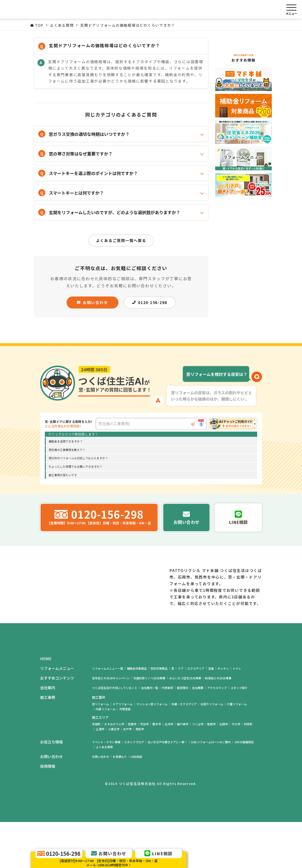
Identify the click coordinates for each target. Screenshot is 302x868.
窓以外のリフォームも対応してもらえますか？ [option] (78, 458)
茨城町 (96, 770)
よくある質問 (104, 793)
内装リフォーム (106, 755)
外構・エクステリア (184, 750)
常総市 (140, 775)
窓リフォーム (101, 750)
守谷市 (144, 770)
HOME (46, 705)
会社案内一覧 (150, 734)
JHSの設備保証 (244, 788)
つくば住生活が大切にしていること (115, 734)
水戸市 (127, 775)
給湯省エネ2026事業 (218, 724)
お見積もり (120, 803)
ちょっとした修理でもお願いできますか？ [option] (75, 466)
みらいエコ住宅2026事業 (185, 724)
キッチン (223, 714)
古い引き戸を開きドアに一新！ (168, 788)
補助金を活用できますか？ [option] (66, 441)
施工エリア (100, 763)
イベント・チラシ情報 (106, 788)
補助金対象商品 (137, 714)
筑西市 (211, 770)
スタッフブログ (134, 788)
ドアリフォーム (123, 750)
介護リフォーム (237, 750)
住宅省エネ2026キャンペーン (111, 724)
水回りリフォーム (212, 750)
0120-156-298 (150, 302)
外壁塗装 (125, 755)
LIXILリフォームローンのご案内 (211, 788)
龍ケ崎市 (183, 770)
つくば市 (198, 770)
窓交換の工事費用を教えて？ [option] (67, 450)
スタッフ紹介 (239, 734)
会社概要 (198, 734)
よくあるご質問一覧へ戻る (121, 240)
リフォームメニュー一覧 (108, 714)
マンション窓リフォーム (152, 750)
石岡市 (224, 770)
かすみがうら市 (114, 770)
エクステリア (196, 714)
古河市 (169, 770)
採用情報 (48, 812)
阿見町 (248, 770)
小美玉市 (114, 775)
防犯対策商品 (159, 714)
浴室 (211, 714)
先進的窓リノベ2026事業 (149, 724)
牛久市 (236, 770)
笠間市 (132, 770)
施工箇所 (99, 743)
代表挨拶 (168, 734)
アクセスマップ (217, 734)
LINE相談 (136, 803)
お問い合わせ (92, 302)
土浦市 (100, 775)
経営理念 (183, 734)
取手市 (157, 770)
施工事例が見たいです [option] (63, 475)
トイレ (237, 714)
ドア (181, 714)
